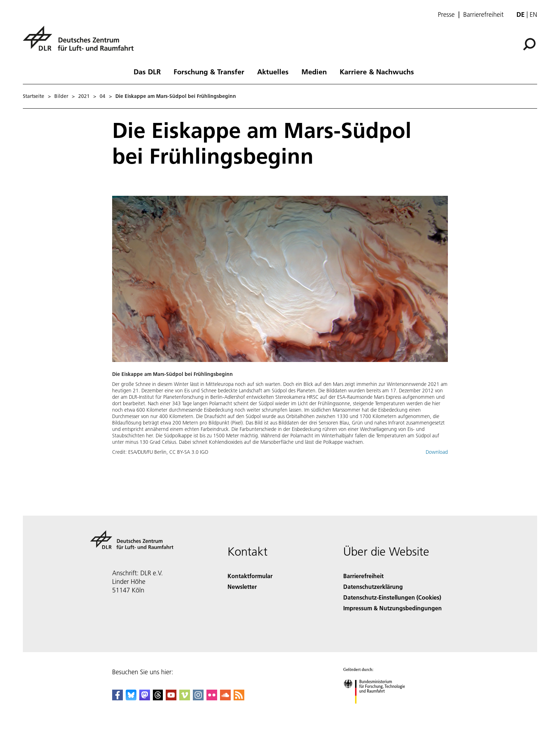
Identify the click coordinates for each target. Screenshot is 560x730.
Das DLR (147, 71)
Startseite (34, 96)
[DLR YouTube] (171, 698)
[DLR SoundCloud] (225, 698)
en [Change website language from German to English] (533, 14)
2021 (84, 96)
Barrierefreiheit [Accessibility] (363, 576)
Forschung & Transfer (209, 71)
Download (437, 452)
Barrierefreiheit (483, 15)
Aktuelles (273, 71)
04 (102, 96)
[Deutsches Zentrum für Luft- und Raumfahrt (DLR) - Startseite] (81, 42)
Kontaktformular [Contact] (250, 576)
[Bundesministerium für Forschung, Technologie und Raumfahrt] (378, 710)
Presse (446, 15)
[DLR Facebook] (117, 698)
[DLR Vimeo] (185, 698)
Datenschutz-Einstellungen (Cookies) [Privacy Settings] (392, 597)
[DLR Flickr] (212, 698)
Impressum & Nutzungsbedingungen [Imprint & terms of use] (392, 608)
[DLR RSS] (239, 698)
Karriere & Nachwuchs (377, 71)
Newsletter (242, 587)
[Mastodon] (145, 698)
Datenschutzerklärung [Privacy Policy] (373, 587)
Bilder (61, 96)
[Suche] (529, 44)
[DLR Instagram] (198, 698)
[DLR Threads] (158, 698)
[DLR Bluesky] (131, 698)
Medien (314, 71)
